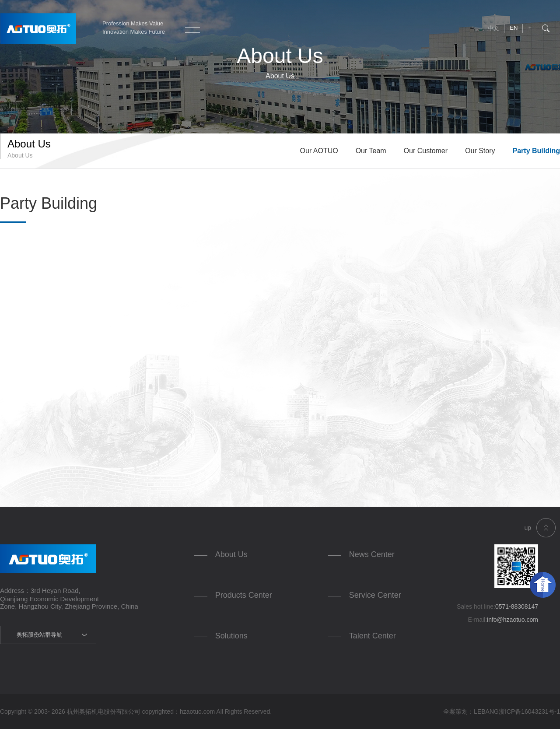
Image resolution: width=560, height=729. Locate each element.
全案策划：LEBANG (471, 711)
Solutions (231, 636)
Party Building (536, 151)
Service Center (375, 595)
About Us (231, 554)
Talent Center (373, 636)
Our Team (371, 151)
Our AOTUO (319, 151)
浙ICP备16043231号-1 (529, 711)
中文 (493, 28)
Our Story (480, 151)
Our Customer (426, 151)
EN (514, 28)
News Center (372, 554)
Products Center (244, 595)
